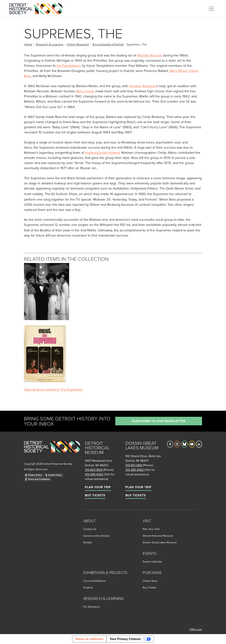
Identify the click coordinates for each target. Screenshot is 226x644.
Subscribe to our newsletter (159, 421)
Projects (88, 587)
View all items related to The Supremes (53, 389)
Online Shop (150, 581)
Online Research (78, 44)
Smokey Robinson (143, 86)
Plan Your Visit (151, 529)
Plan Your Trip (98, 487)
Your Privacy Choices (125, 639)
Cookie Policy (55, 475)
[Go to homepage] (52, 451)
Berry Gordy (85, 91)
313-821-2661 (134, 465)
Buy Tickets (95, 495)
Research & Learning (50, 44)
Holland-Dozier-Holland (102, 153)
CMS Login (196, 629)
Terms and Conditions (39, 479)
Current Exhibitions (95, 581)
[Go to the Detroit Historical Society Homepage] (37, 8)
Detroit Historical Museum (158, 536)
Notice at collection (89, 639)
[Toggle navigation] (211, 9)
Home (28, 44)
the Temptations (68, 66)
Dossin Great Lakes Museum (160, 542)
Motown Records (150, 55)
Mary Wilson (179, 71)
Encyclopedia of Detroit (108, 44)
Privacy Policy (35, 475)
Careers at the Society (96, 536)
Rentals (88, 542)
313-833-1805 (94, 470)
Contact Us (90, 529)
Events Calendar (152, 562)
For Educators (92, 607)
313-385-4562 (94, 474)
